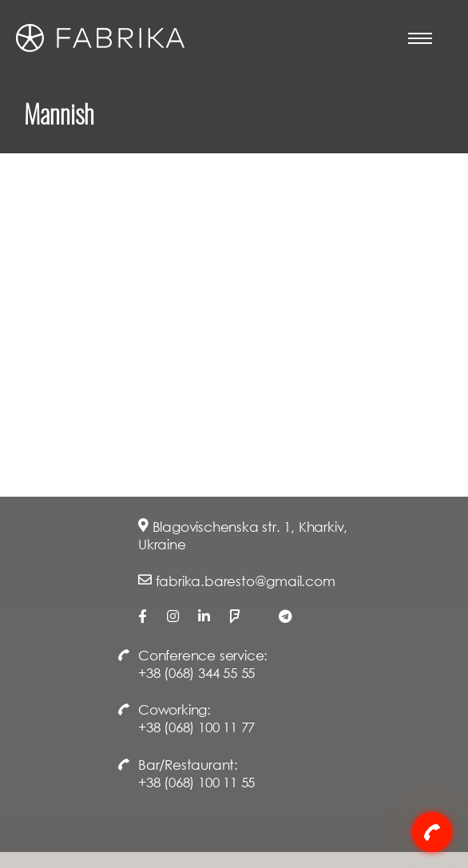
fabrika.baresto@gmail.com (246, 581)
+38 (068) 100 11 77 (196, 727)
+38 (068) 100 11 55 (196, 782)
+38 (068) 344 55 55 (196, 673)
